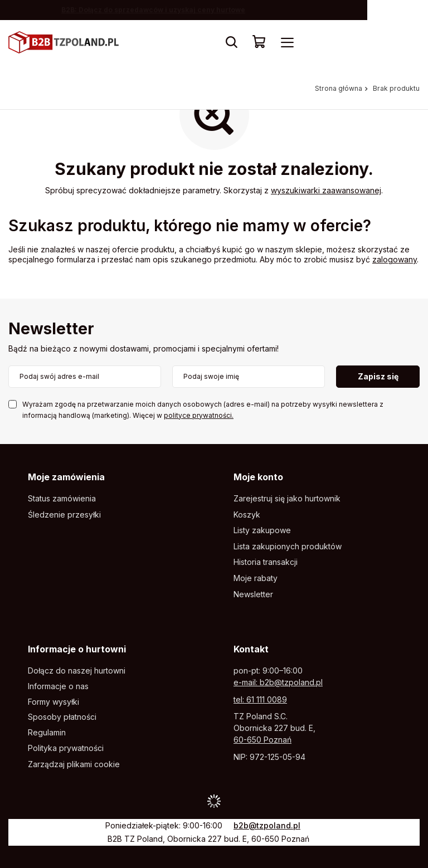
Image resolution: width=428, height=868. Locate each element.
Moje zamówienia (66, 477)
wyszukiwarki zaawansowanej (326, 190)
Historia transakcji (266, 562)
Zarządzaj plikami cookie (74, 764)
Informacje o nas (58, 686)
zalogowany (395, 259)
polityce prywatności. (199, 415)
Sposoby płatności (62, 717)
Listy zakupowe (262, 530)
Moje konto (258, 477)
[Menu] (287, 42)
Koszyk (247, 515)
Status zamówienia (62, 499)
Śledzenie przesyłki (64, 515)
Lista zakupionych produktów (288, 547)
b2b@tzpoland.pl (267, 825)
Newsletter (51, 330)
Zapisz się (378, 376)
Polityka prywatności (66, 748)
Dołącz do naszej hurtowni (77, 671)
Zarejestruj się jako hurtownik (287, 499)
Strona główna (339, 88)
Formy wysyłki (53, 702)
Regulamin (47, 733)
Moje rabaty (256, 578)
